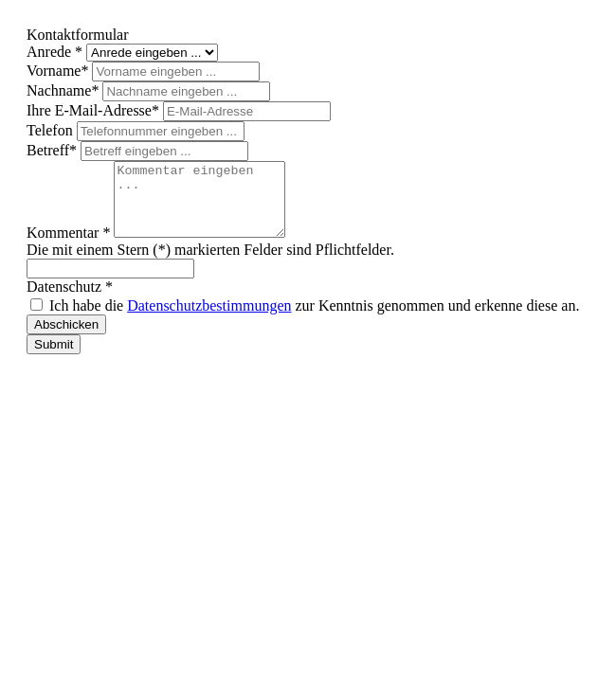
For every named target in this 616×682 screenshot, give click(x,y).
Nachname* (64, 90)
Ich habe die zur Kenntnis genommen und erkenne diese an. (314, 320)
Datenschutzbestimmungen (209, 320)
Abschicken (66, 339)
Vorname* (59, 71)
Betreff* (54, 150)
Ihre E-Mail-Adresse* (95, 110)
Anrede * (56, 52)
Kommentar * (70, 247)
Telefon (52, 130)
